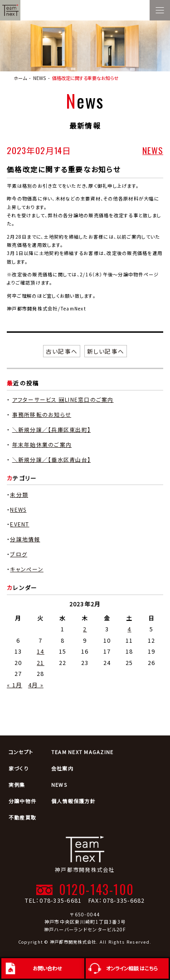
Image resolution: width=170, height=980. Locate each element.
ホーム (20, 78)
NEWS (153, 150)
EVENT (19, 524)
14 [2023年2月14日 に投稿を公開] (41, 651)
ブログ (19, 554)
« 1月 (15, 685)
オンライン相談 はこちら (132, 968)
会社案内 (62, 768)
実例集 (17, 785)
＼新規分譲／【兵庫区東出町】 (52, 429)
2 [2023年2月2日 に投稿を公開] (85, 629)
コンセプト (21, 752)
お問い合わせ (47, 968)
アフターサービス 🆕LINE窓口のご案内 (63, 399)
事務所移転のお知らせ (42, 414)
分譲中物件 (22, 801)
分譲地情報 (25, 539)
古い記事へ (62, 351)
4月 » (36, 685)
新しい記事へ (106, 351)
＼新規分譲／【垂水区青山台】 (52, 459)
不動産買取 (22, 817)
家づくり (19, 768)
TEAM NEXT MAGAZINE (83, 752)
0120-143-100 (97, 889)
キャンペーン (27, 569)
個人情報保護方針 (73, 801)
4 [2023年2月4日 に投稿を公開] (129, 629)
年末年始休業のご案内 (42, 444)
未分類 (19, 494)
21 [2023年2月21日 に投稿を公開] (41, 662)
